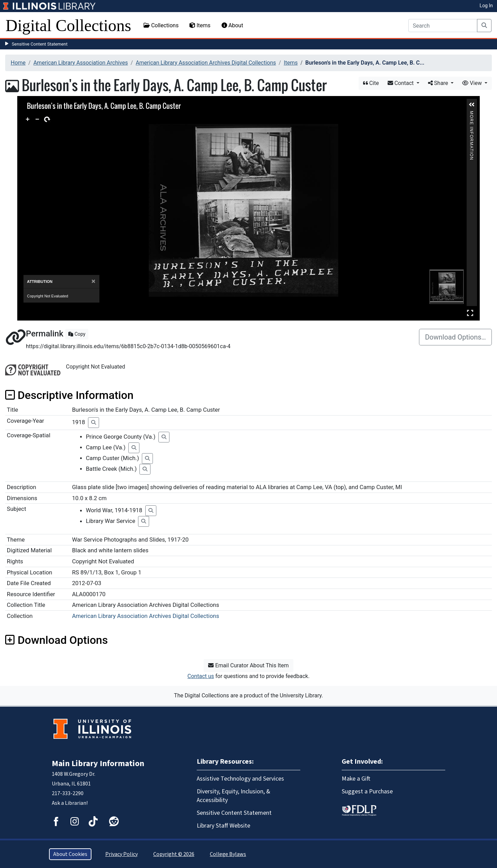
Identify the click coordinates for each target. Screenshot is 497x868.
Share (439, 83)
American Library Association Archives (81, 63)
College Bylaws (228, 854)
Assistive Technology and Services (240, 779)
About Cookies (70, 854)
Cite (371, 83)
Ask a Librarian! (70, 803)
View (473, 83)
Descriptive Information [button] (69, 395)
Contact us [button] (201, 676)
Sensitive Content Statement (40, 44)
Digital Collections (68, 25)
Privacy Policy (121, 854)
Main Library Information (98, 764)
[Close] (93, 281)
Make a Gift (356, 779)
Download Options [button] (56, 640)
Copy (77, 334)
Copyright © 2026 (174, 854)
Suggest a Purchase (367, 791)
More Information (471, 114)
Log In (486, 6)
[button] (472, 105)
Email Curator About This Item (248, 665)
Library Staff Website (223, 826)
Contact (401, 83)
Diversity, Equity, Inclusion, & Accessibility (233, 796)
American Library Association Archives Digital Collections (206, 63)
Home (18, 63)
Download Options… (455, 337)
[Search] (443, 26)
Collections (161, 25)
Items (200, 25)
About (232, 25)
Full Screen (470, 313)
